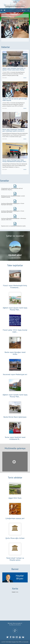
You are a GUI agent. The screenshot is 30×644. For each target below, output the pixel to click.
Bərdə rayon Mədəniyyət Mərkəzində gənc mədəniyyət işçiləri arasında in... (14, 130)
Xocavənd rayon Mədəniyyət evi (15, 375)
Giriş (24, 10)
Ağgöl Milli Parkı (15, 498)
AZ (28, 10)
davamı (25, 78)
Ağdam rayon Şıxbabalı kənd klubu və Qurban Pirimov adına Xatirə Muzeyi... (14, 69)
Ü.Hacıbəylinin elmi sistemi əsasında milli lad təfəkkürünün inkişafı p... (12, 189)
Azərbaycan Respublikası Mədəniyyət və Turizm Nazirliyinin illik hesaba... (13, 204)
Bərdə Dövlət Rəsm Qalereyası (15, 417)
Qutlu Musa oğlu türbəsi (15, 538)
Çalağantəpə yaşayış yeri (15, 518)
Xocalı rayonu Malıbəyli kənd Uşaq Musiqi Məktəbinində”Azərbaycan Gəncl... (15, 161)
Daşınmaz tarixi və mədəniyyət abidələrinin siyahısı (13, 226)
